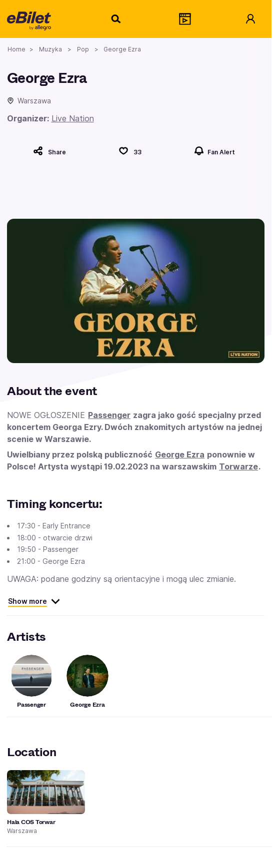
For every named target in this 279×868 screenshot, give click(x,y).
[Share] (49, 151)
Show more (34, 601)
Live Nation (73, 118)
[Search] (116, 19)
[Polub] (130, 151)
